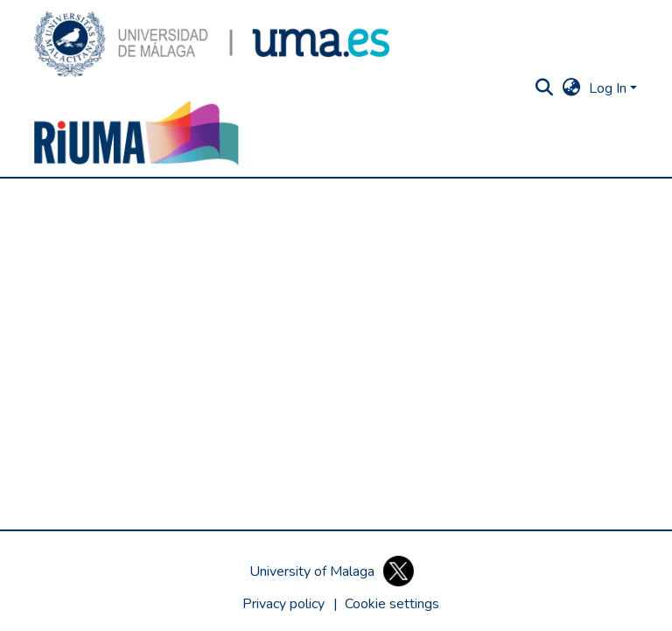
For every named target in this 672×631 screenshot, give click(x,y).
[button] (212, 44)
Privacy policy (283, 604)
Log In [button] (609, 88)
